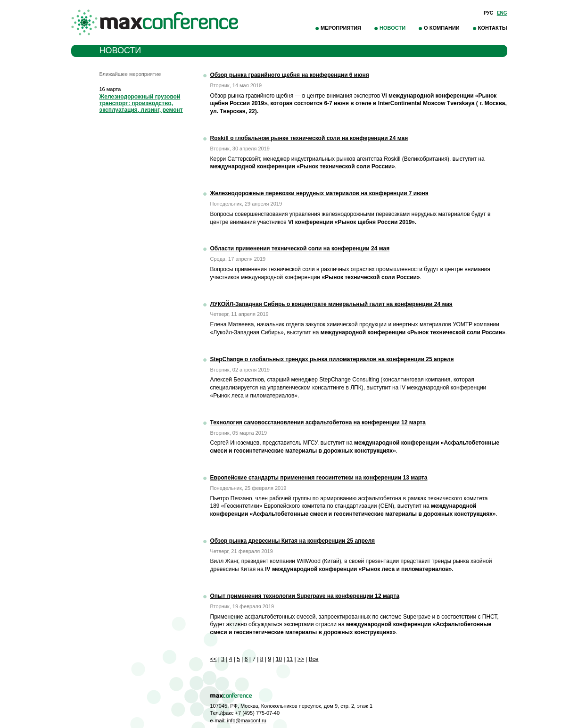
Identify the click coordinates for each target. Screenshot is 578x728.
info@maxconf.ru (247, 720)
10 (279, 659)
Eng (502, 13)
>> (301, 659)
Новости (392, 28)
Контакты (493, 28)
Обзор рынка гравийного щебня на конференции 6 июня (290, 75)
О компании (442, 28)
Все (314, 659)
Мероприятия (341, 28)
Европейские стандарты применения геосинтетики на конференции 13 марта (319, 478)
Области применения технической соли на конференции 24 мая (300, 248)
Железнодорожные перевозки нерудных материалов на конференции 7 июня (319, 193)
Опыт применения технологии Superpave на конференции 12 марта (305, 596)
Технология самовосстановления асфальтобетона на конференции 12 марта (318, 422)
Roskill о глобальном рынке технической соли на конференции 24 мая (309, 138)
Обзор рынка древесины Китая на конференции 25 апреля (293, 541)
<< (214, 659)
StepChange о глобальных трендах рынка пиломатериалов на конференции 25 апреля (332, 359)
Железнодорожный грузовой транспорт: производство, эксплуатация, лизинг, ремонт (141, 103)
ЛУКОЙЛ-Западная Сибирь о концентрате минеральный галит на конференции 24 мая (331, 304)
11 (290, 659)
